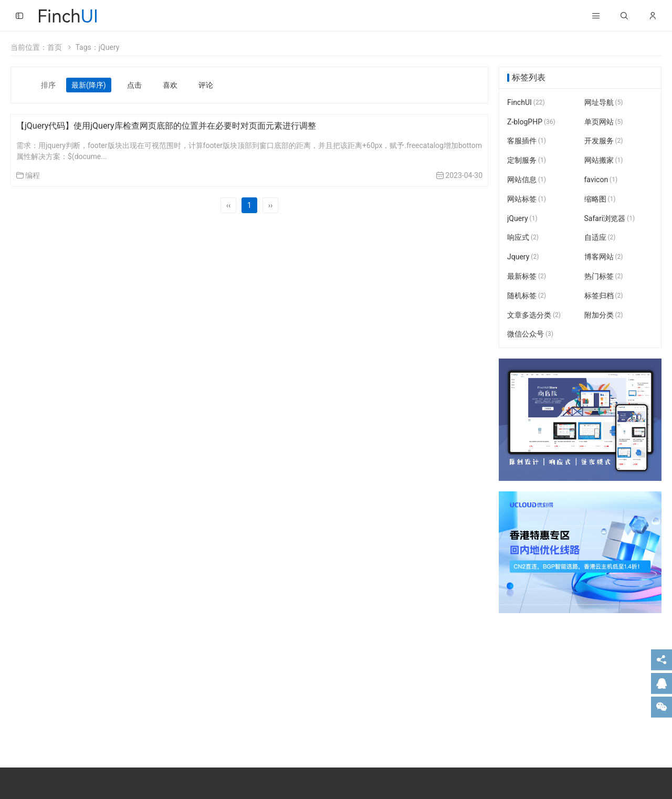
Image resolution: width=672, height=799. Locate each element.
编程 (33, 175)
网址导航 (604, 102)
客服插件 (527, 141)
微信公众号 (530, 334)
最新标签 (527, 276)
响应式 (523, 238)
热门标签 (604, 276)
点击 (134, 85)
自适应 (600, 238)
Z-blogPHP (531, 122)
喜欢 (170, 85)
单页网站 (604, 122)
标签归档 (604, 296)
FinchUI (526, 102)
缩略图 (600, 199)
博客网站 (604, 257)
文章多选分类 (534, 315)
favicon (601, 180)
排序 (48, 85)
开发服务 (604, 141)
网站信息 (527, 180)
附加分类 (604, 315)
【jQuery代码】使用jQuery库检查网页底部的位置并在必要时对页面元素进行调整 (166, 126)
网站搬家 (604, 160)
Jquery (523, 257)
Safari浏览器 (610, 218)
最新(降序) (89, 85)
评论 (206, 85)
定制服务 (527, 160)
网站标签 (527, 199)
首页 (55, 47)
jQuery (522, 218)
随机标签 (527, 296)
